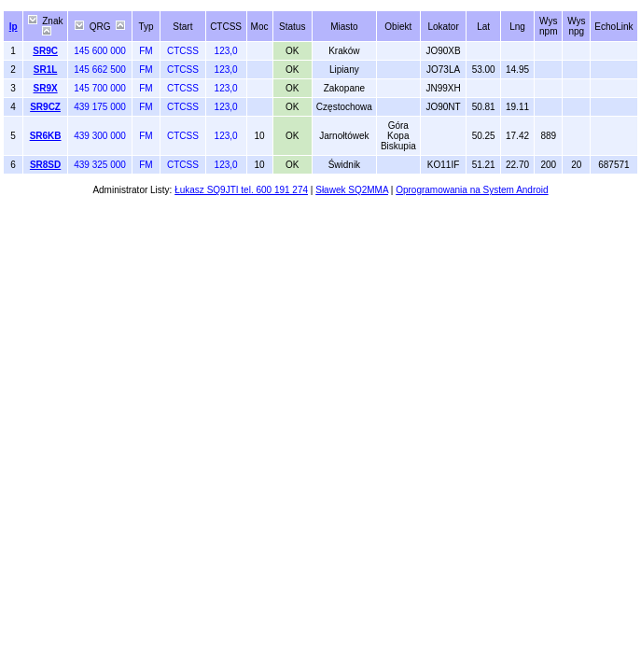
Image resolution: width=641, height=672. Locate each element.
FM (146, 51)
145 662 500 (100, 70)
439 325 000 (100, 165)
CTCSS (183, 51)
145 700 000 (100, 88)
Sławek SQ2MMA (352, 190)
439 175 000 (100, 107)
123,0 (226, 51)
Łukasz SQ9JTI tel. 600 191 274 (241, 190)
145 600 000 (100, 51)
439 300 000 (100, 136)
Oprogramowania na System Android (472, 190)
